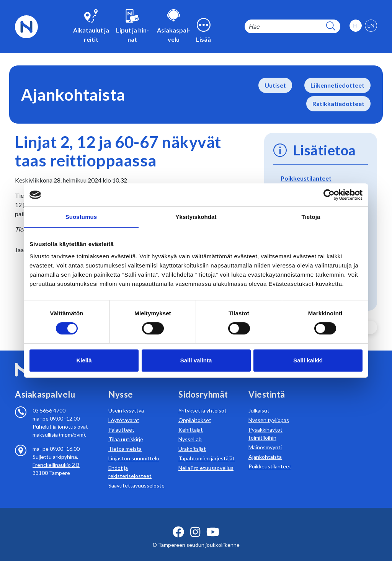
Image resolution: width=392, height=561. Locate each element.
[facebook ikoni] (178, 523)
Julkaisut (259, 401)
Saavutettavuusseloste (136, 476)
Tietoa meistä (125, 440)
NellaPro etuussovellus (206, 459)
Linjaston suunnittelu (134, 449)
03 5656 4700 (49, 401)
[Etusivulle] (26, 26)
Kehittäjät (191, 420)
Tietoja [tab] (311, 217)
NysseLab (190, 430)
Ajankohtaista (265, 448)
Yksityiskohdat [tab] (196, 217)
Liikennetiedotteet (337, 85)
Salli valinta (196, 360)
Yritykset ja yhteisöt (203, 401)
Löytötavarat (124, 411)
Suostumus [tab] (81, 217)
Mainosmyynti (265, 438)
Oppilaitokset (195, 411)
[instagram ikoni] (195, 523)
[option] (371, 26)
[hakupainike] (331, 27)
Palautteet (121, 420)
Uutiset (275, 85)
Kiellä (84, 360)
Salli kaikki (308, 360)
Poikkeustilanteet (306, 178)
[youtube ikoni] (213, 523)
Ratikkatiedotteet (338, 104)
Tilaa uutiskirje (126, 430)
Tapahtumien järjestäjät (207, 449)
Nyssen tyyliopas (269, 411)
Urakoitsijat (192, 440)
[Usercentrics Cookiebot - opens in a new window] (329, 195)
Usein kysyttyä (126, 401)
